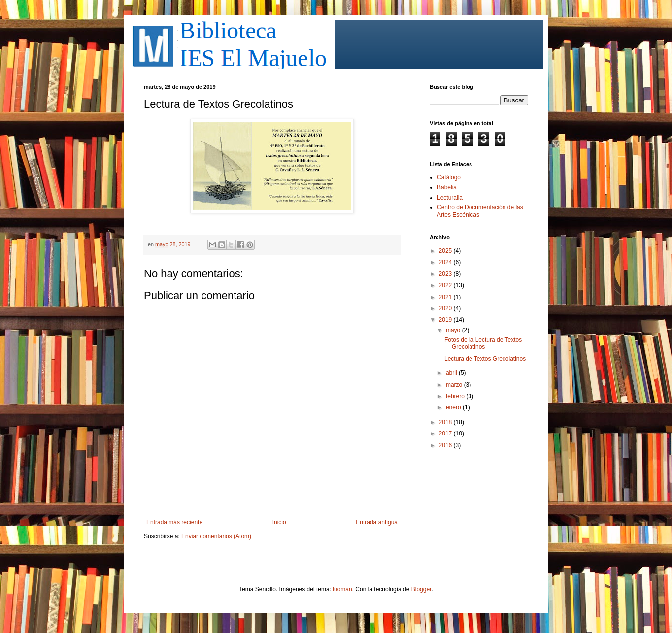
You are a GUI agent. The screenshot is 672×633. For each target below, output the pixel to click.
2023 (446, 274)
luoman (342, 589)
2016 (446, 445)
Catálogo (449, 177)
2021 (446, 297)
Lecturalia (450, 198)
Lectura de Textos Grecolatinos (485, 359)
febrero (456, 396)
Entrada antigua (377, 522)
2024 (446, 262)
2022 (446, 285)
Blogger (421, 589)
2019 (446, 320)
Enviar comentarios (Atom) (216, 536)
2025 (446, 251)
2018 (446, 422)
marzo (455, 385)
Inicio (279, 522)
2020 (446, 308)
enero (454, 407)
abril (452, 373)
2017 (446, 433)
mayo (454, 330)
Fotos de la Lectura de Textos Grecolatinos (483, 343)
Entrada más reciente (174, 522)
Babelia (447, 187)
